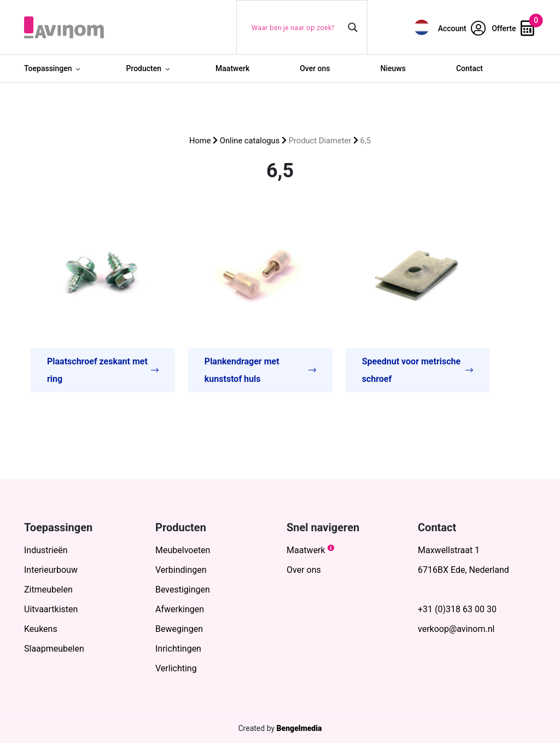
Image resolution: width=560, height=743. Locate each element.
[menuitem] (422, 27)
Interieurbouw (51, 570)
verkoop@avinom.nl (456, 629)
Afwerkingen (180, 609)
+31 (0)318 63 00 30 (457, 609)
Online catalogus (250, 141)
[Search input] (297, 27)
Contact (469, 68)
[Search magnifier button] (353, 27)
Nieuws (393, 68)
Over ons (315, 68)
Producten (144, 68)
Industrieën (46, 550)
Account (462, 28)
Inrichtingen (178, 649)
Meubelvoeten (183, 550)
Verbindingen (181, 570)
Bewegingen (179, 629)
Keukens (41, 629)
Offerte (513, 28)
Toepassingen (48, 68)
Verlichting (176, 668)
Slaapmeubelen (54, 649)
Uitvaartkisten (51, 609)
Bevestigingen (183, 590)
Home (200, 141)
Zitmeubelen (48, 590)
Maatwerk (232, 68)
